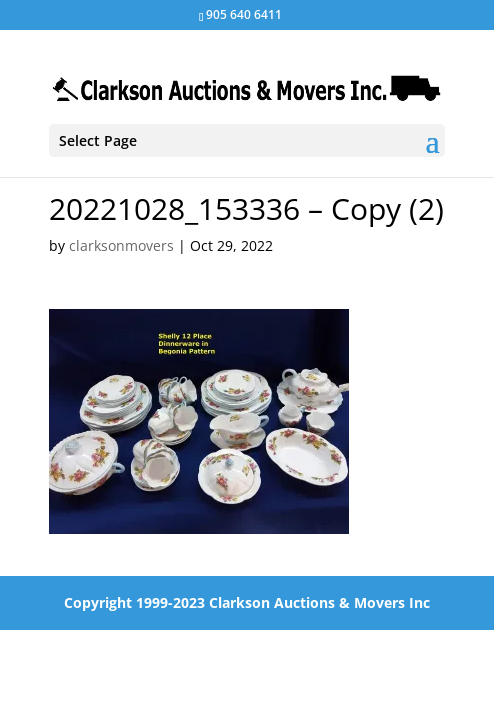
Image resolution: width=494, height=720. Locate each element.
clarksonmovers (121, 245)
